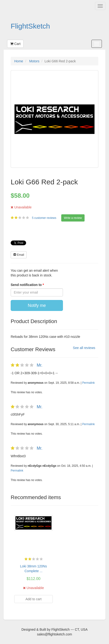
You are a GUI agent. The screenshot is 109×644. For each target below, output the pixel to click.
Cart (15, 44)
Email (19, 255)
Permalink (88, 383)
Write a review (73, 218)
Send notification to (27, 285)
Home (19, 61)
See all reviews (84, 348)
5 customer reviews (44, 218)
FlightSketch (30, 26)
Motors (34, 61)
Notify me (37, 305)
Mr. (39, 365)
